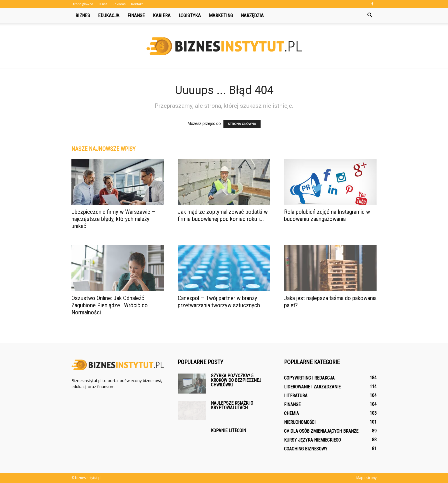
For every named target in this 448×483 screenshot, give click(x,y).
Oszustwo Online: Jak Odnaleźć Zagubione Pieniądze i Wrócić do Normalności (110, 305)
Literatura (296, 396)
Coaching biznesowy (306, 449)
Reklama (119, 4)
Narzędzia (252, 15)
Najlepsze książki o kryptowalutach (232, 405)
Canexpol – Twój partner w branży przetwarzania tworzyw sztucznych (219, 302)
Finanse (136, 15)
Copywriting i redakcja (309, 378)
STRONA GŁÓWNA (242, 124)
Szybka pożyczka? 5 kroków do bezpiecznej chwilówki (236, 380)
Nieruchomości (300, 422)
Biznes (83, 15)
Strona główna (82, 4)
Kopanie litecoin (228, 431)
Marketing (221, 15)
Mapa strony (366, 478)
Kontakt (137, 4)
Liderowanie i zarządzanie (312, 387)
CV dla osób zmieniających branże (321, 431)
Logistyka (190, 15)
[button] (370, 15)
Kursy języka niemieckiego (312, 440)
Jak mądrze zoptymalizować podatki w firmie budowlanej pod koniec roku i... (223, 215)
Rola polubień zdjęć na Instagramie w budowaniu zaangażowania (327, 215)
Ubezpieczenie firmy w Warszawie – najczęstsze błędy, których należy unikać (113, 219)
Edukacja (109, 15)
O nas (103, 4)
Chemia (291, 413)
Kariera (162, 15)
